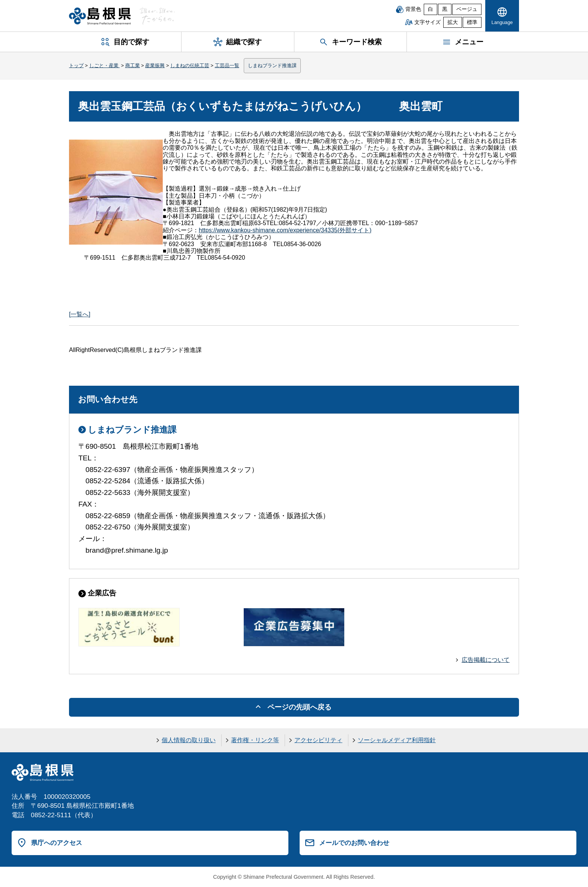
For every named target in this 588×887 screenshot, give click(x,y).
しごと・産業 (105, 65)
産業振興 (155, 65)
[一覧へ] (80, 314)
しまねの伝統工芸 (190, 65)
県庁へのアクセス (57, 843)
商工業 (133, 65)
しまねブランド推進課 (272, 65)
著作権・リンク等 (255, 740)
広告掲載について (486, 660)
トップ (76, 65)
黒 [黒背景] (445, 9)
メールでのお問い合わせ (354, 843)
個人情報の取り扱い (189, 740)
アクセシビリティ (318, 740)
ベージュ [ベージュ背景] (467, 9)
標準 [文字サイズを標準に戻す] (472, 22)
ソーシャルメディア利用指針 (397, 740)
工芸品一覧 (227, 65)
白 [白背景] (430, 9)
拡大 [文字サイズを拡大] (453, 22)
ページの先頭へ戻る (299, 707)
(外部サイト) (285, 230)
